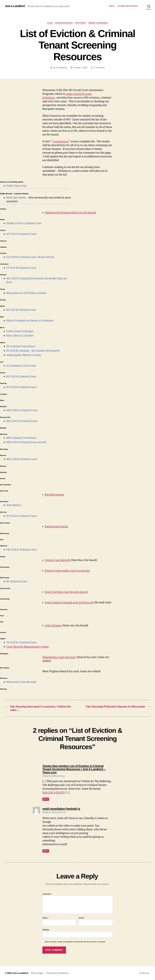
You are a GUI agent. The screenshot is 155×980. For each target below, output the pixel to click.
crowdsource (61, 142)
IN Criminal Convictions (21, 346)
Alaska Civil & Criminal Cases (24, 223)
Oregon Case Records (57, 560)
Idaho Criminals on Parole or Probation (30, 321)
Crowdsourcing (64, 23)
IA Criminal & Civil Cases (21, 366)
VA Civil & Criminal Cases (21, 643)
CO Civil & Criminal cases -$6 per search (30, 257)
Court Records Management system (28, 647)
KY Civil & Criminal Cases (21, 387)
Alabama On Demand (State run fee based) (70, 213)
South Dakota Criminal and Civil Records (69, 603)
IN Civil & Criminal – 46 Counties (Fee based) (33, 351)
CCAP (50, 23)
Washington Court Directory (59, 657)
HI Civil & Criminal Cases (21, 310)
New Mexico (14, 505)
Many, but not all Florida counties (26, 293)
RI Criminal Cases (17, 582)
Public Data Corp (16, 186)
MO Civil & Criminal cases (22, 459)
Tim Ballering (61, 68)
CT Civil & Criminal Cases (21, 268)
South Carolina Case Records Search (66, 592)
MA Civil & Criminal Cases (22, 421)
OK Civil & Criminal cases (21, 550)
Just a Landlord (15, 6)
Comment (47, 894)
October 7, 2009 (80, 68)
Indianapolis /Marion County (24, 355)
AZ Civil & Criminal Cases (21, 234)
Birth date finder (16, 198)
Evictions (80, 23)
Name (46, 918)
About (112, 6)
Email (82, 918)
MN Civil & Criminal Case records (26, 442)
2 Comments (100, 68)
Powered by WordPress (57, 973)
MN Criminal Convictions (21, 438)
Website (46, 930)
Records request (54, 495)
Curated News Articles (128, 6)
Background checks (56, 527)
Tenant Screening (98, 23)
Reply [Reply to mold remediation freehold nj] (46, 851)
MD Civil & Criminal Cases (22, 410)
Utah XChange (53, 626)
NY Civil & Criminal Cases (22, 516)
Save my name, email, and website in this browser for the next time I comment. (75, 942)
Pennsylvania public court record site (67, 571)
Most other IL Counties (20, 336)
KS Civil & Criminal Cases (21, 377)
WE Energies (37, 973)
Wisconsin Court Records (21, 682)
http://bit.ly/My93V (54, 793)
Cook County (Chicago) (20, 331)
